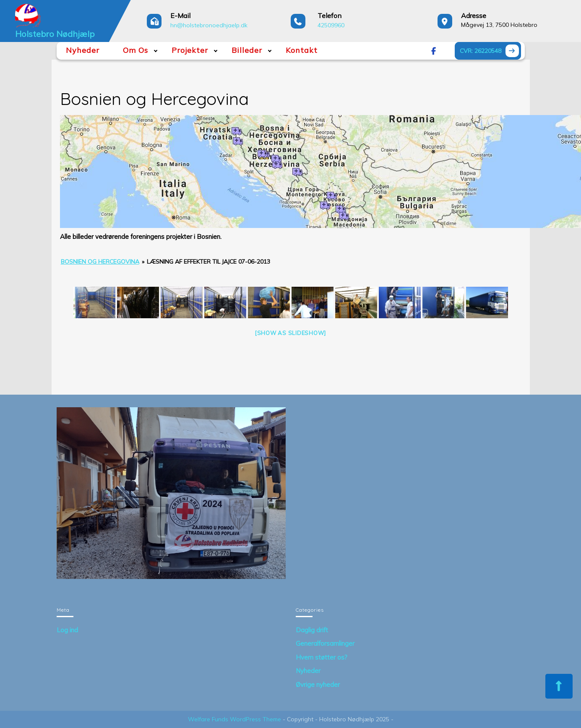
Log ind (67, 630)
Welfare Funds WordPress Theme (234, 719)
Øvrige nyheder (318, 685)
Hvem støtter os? (322, 657)
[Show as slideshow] (290, 333)
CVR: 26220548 (490, 52)
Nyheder (83, 50)
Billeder (247, 50)
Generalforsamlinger (325, 643)
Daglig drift (312, 630)
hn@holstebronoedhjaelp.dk (209, 25)
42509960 (331, 25)
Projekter (190, 50)
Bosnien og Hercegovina (100, 262)
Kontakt (302, 50)
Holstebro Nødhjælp (55, 34)
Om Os (135, 50)
